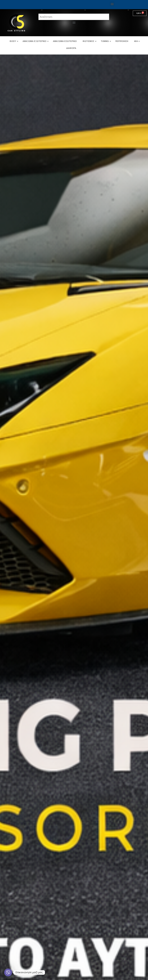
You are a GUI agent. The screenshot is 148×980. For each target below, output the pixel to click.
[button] (112, 4)
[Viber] (8, 972)
